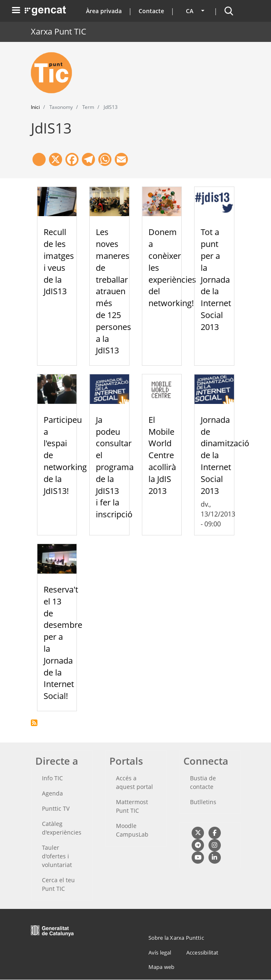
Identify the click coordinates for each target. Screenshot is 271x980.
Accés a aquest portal (134, 782)
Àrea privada (104, 11)
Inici (35, 107)
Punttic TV (56, 808)
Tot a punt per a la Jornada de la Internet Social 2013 (216, 279)
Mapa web (162, 967)
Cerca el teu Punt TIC (58, 884)
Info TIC (52, 778)
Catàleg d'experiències (62, 828)
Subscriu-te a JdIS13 (34, 723)
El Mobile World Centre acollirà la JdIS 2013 (162, 455)
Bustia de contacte (203, 782)
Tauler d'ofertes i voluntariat (57, 856)
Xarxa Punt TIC (59, 31)
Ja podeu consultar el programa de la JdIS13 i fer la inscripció (115, 467)
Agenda (52, 793)
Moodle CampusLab (132, 830)
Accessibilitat (203, 952)
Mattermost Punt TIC (132, 806)
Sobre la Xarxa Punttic (176, 938)
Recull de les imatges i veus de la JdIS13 (59, 262)
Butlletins (203, 802)
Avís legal (160, 952)
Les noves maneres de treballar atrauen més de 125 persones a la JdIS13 (113, 291)
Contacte (151, 11)
